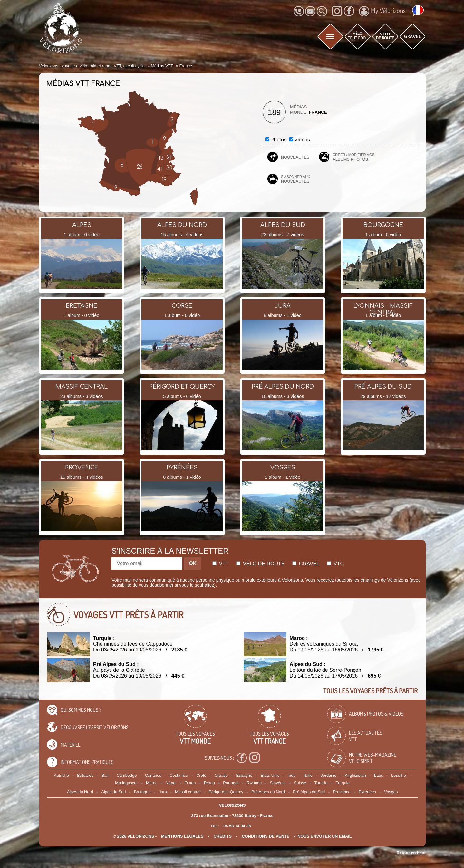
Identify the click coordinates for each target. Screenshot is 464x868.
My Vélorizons (382, 11)
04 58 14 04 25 (237, 826)
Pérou (209, 783)
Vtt (221, 564)
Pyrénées (367, 792)
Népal (171, 783)
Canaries (153, 775)
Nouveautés (295, 157)
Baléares (85, 775)
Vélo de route (260, 564)
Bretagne (142, 792)
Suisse (300, 783)
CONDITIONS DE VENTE (266, 836)
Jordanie (329, 775)
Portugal (231, 783)
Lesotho (399, 775)
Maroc (152, 783)
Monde (298, 112)
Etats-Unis (270, 775)
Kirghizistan (355, 775)
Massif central (188, 792)
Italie (308, 775)
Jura (163, 792)
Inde (292, 775)
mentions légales (182, 836)
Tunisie (321, 783)
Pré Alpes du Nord (268, 792)
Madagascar (126, 783)
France (318, 112)
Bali (105, 775)
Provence (342, 792)
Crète (201, 775)
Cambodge (127, 775)
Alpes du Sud (113, 792)
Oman (190, 783)
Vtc (335, 564)
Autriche (61, 775)
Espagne (244, 775)
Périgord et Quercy (226, 792)
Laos (379, 775)
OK (193, 563)
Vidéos (302, 140)
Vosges (391, 792)
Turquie (343, 783)
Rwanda (254, 783)
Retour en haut (411, 853)
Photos (278, 140)
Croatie (221, 775)
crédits (223, 836)
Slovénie (278, 783)
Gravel (306, 564)
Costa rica (179, 775)
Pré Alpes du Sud (309, 792)
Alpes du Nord (80, 792)
